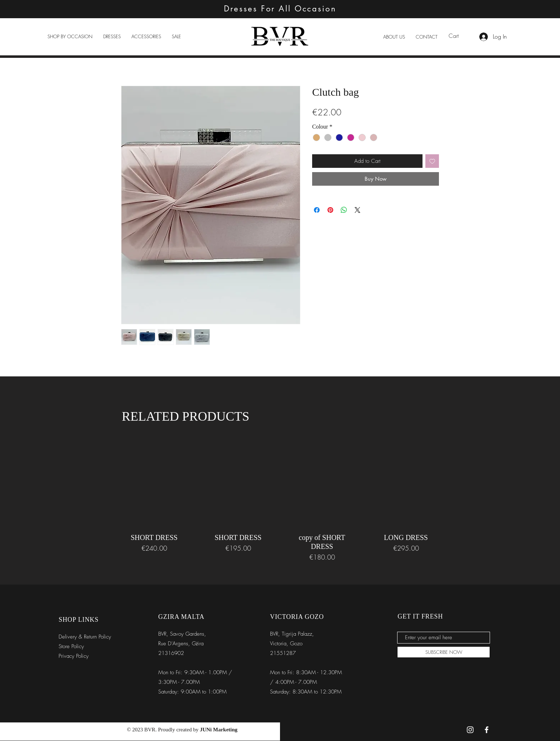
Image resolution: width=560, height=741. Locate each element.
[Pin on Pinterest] (330, 210)
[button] (70, 36)
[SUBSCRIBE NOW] (444, 652)
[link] (458, 36)
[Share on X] (357, 210)
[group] (280, 498)
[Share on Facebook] (317, 210)
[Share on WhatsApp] (344, 210)
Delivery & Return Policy (85, 637)
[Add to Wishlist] (432, 161)
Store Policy (71, 646)
